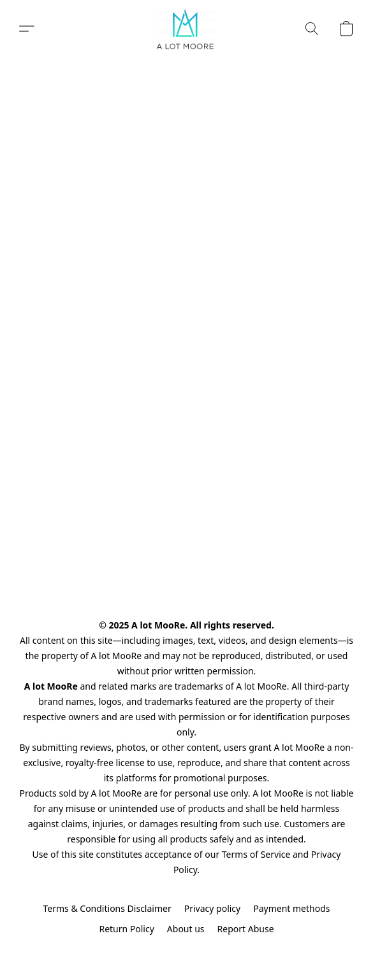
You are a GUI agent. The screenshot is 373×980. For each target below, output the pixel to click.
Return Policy (126, 929)
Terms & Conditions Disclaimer (107, 908)
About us (186, 929)
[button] (186, 29)
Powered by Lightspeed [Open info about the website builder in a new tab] (186, 952)
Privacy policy (213, 908)
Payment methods (291, 908)
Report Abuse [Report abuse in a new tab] (246, 929)
